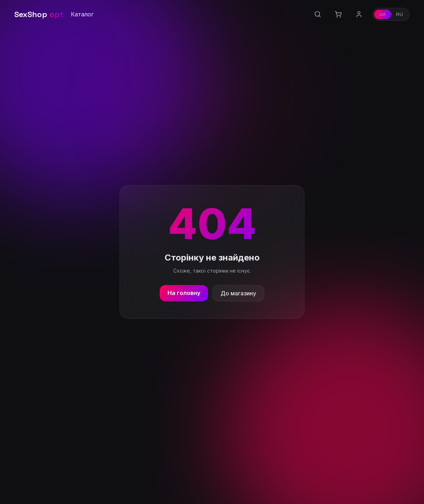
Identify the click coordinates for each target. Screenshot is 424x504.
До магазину (238, 293)
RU (399, 14)
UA (383, 14)
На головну (184, 293)
